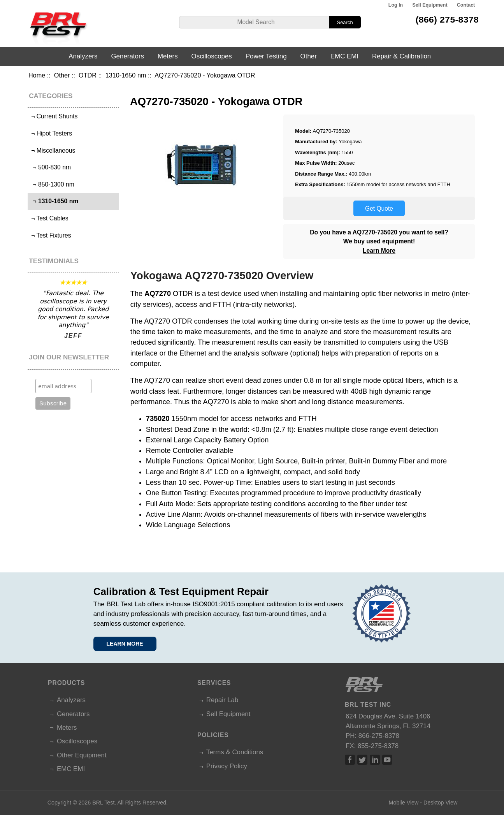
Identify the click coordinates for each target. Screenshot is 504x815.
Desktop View (440, 803)
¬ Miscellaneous (53, 151)
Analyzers (83, 56)
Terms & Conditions (235, 752)
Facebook (350, 760)
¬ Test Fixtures (50, 235)
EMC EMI (344, 56)
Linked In (375, 760)
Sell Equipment (430, 5)
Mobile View (404, 803)
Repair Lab (222, 700)
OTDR (88, 75)
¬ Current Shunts (54, 116)
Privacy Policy (227, 766)
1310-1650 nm (126, 75)
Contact (466, 5)
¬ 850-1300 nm (52, 184)
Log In (396, 5)
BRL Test (103, 803)
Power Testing (266, 56)
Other (62, 75)
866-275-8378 (379, 736)
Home (37, 75)
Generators (127, 56)
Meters (168, 56)
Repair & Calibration (401, 56)
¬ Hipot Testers (51, 133)
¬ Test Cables (49, 218)
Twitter (362, 760)
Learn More (379, 251)
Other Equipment (82, 755)
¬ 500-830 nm (50, 167)
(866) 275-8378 (447, 19)
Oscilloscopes (212, 56)
